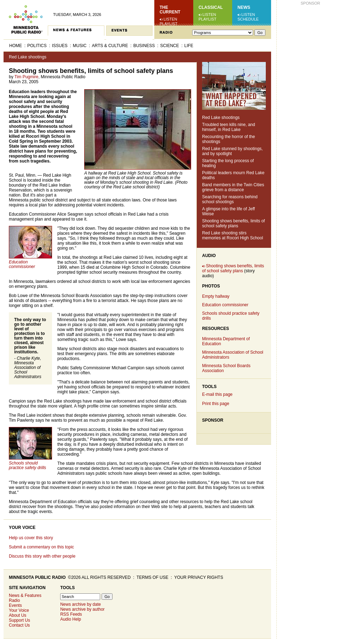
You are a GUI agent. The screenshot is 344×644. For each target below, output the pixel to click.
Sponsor (213, 420)
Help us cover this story (31, 538)
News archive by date (81, 604)
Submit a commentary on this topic (41, 547)
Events (15, 605)
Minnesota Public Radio (37, 577)
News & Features (25, 595)
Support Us (19, 620)
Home (16, 46)
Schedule (248, 19)
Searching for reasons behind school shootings (230, 199)
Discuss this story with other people (42, 556)
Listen (170, 19)
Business (144, 46)
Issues (60, 46)
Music (80, 46)
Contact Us (19, 625)
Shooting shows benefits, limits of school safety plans (233, 223)
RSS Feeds (71, 614)
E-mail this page (217, 394)
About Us (18, 615)
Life (189, 46)
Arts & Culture (110, 46)
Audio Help (71, 619)
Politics (37, 46)
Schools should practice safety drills (27, 465)
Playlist (169, 24)
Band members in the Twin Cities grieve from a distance (233, 187)
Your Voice (22, 528)
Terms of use (153, 577)
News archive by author (82, 609)
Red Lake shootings (28, 57)
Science (169, 46)
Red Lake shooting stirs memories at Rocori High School (233, 235)
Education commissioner (225, 305)
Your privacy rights (199, 577)
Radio (14, 600)
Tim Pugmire (27, 77)
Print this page (216, 404)
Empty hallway (216, 296)
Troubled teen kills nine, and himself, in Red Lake (229, 127)
